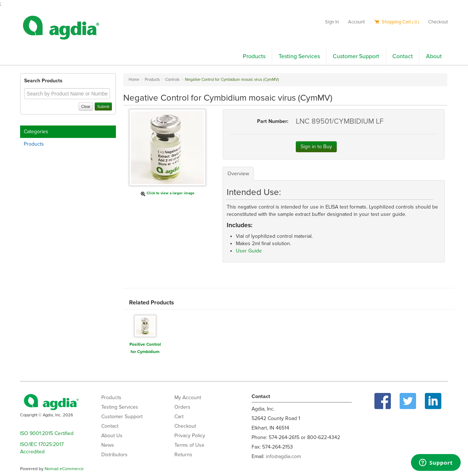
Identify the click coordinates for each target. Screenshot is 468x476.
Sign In (332, 22)
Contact (403, 56)
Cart (179, 417)
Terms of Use (189, 445)
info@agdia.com (283, 456)
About (434, 56)
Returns (183, 455)
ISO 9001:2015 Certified (47, 433)
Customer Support (356, 56)
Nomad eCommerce (64, 469)
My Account (188, 398)
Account (356, 22)
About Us (112, 436)
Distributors (114, 455)
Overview (238, 174)
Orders (182, 407)
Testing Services (299, 56)
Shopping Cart (397, 22)
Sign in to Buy (316, 147)
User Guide (249, 251)
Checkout (438, 22)
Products (254, 56)
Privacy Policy (190, 436)
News (108, 445)
